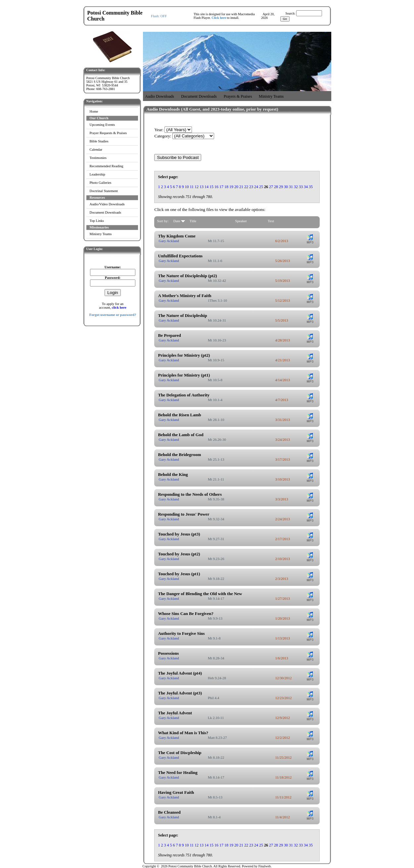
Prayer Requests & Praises (108, 133)
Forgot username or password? (113, 315)
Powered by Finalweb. (257, 866)
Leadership (97, 174)
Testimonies (98, 158)
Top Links (97, 221)
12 (197, 187)
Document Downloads (106, 212)
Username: (113, 267)
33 (301, 187)
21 (241, 187)
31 (291, 187)
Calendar (96, 150)
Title (193, 221)
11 (192, 187)
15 (211, 187)
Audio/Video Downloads (107, 204)
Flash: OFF (159, 16)
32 (296, 187)
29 (281, 187)
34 (306, 187)
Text (271, 221)
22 (246, 187)
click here (119, 307)
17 (221, 187)
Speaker (241, 221)
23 (251, 187)
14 (207, 187)
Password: (113, 278)
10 (187, 187)
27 (271, 187)
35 (311, 187)
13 (202, 187)
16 (216, 187)
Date (179, 221)
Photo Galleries (101, 183)
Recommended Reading (107, 166)
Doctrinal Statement (104, 191)
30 (286, 187)
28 (276, 187)
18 (226, 187)
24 (256, 187)
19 (231, 187)
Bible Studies (99, 141)
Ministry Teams (101, 234)
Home (94, 111)
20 (236, 187)
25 (261, 187)
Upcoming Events (102, 125)
